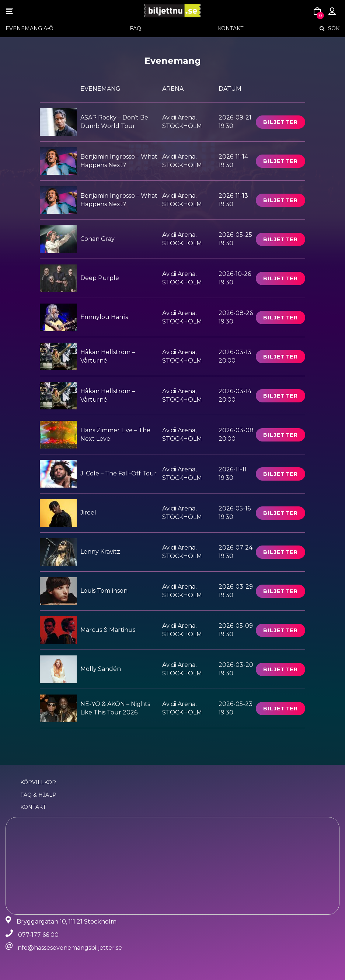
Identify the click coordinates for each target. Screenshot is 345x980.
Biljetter (280, 122)
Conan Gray (97, 239)
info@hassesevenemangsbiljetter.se (69, 948)
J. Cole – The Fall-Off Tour (119, 473)
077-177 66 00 (38, 935)
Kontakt (231, 28)
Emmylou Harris (104, 317)
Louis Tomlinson (104, 591)
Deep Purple (100, 278)
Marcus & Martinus (108, 630)
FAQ (135, 28)
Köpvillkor (38, 782)
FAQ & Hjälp (38, 795)
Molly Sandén (101, 669)
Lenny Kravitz (100, 552)
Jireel (88, 512)
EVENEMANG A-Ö (29, 28)
